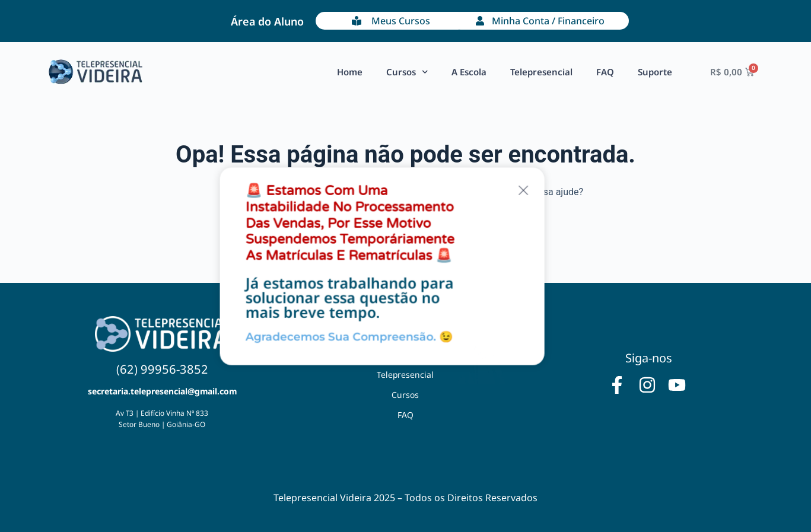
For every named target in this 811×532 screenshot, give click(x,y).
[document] (405, 266)
